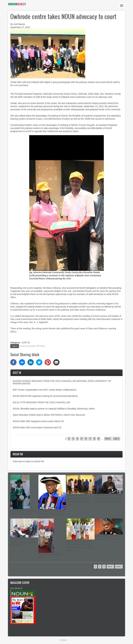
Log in (15, 346)
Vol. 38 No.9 (16, 588)
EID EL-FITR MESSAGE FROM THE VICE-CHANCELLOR (41, 402)
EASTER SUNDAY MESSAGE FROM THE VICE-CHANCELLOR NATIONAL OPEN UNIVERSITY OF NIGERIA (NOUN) (62, 382)
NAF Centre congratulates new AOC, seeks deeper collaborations (45, 390)
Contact (63, 640)
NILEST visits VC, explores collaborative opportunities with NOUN (23, 542)
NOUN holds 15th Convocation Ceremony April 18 (37, 427)
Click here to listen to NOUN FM (28, 461)
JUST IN (26, 343)
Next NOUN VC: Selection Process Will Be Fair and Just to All (51, 514)
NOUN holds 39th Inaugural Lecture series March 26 (38, 421)
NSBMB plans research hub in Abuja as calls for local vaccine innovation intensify (108, 498)
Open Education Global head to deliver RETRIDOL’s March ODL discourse (49, 415)
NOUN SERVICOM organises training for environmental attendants (45, 396)
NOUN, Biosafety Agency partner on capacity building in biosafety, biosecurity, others (54, 409)
